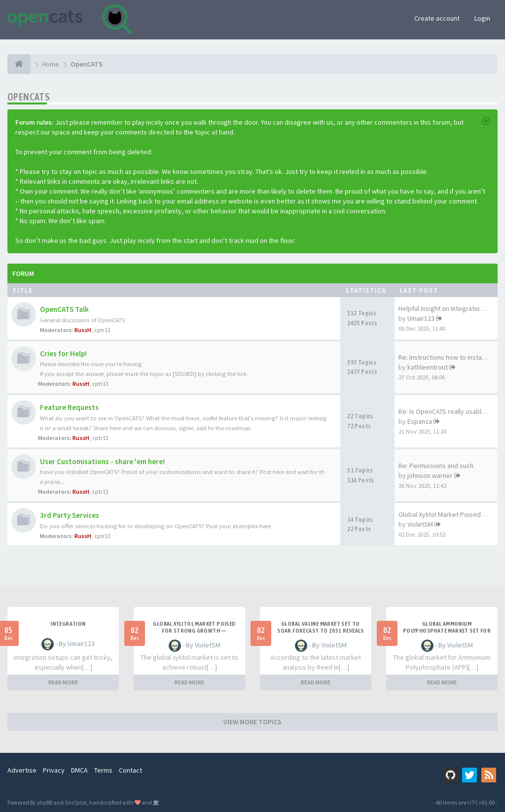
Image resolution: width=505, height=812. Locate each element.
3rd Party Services (70, 515)
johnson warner (430, 475)
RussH (83, 330)
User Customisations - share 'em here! (102, 461)
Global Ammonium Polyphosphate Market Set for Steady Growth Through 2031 (447, 631)
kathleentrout (428, 367)
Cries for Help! (63, 354)
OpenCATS (29, 97)
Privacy (54, 770)
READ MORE (63, 682)
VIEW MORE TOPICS (252, 722)
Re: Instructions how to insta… (443, 357)
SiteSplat (76, 802)
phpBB (45, 802)
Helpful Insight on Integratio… (442, 308)
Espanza (420, 421)
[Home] (19, 64)
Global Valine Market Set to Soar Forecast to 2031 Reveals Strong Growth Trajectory (321, 631)
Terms (103, 770)
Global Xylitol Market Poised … (444, 514)
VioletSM (420, 524)
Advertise (22, 770)
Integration (68, 624)
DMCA (79, 770)
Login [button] (482, 18)
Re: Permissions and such (436, 466)
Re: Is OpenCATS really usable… (445, 411)
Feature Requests (69, 407)
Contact (130, 770)
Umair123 (421, 318)
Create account (437, 18)
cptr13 (102, 330)
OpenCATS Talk (64, 309)
